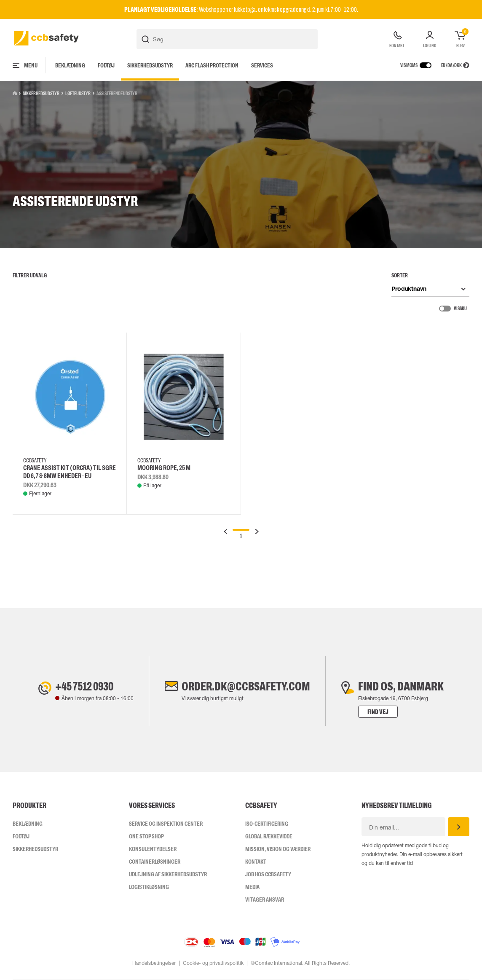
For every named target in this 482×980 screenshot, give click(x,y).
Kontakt (256, 862)
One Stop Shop (146, 836)
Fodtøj (106, 65)
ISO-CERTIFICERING (267, 824)
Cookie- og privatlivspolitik (213, 963)
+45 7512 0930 (85, 686)
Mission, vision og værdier (278, 849)
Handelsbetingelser (154, 963)
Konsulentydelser (153, 849)
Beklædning (70, 65)
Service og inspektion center (166, 824)
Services (262, 65)
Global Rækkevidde (269, 836)
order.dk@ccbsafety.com (246, 686)
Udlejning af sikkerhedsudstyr (168, 874)
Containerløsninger (155, 862)
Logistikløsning (149, 887)
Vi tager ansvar (265, 899)
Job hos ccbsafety (268, 874)
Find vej (380, 712)
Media (252, 887)
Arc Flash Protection (212, 65)
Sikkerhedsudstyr (150, 65)
